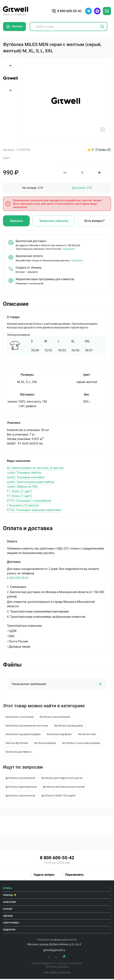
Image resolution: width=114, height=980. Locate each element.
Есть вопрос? (95, 221)
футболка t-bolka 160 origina (59, 797)
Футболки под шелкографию (23, 735)
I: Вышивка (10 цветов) (23, 506)
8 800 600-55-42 (18, 578)
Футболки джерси (46, 744)
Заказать (16, 221)
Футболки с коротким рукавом (82, 744)
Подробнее (69, 249)
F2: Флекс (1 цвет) (19, 496)
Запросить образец (54, 221)
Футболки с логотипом (20, 717)
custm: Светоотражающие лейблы (31, 482)
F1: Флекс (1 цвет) (19, 491)
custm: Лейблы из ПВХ (22, 487)
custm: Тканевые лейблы (24, 473)
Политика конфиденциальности (57, 941)
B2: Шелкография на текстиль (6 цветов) (35, 468)
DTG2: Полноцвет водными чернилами (34, 510)
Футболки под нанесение (55, 717)
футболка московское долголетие (64, 788)
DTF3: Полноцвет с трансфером (29, 501)
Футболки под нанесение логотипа (27, 726)
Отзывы (103, 150)
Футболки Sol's (88, 735)
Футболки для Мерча (19, 753)
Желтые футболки (17, 744)
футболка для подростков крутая (63, 779)
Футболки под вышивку (69, 726)
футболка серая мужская (21, 788)
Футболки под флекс (60, 735)
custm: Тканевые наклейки (26, 477)
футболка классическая (21, 779)
